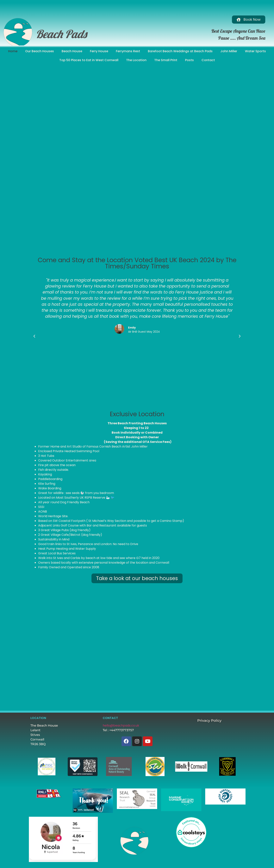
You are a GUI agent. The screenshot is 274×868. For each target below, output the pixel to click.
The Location (136, 60)
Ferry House (99, 51)
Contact (208, 60)
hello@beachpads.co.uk (121, 725)
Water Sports (255, 51)
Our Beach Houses (40, 51)
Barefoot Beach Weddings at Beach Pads (180, 51)
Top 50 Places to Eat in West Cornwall (89, 60)
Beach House (72, 51)
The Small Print (166, 60)
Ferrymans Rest (128, 51)
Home (13, 51)
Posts (189, 60)
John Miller (229, 51)
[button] (34, 336)
